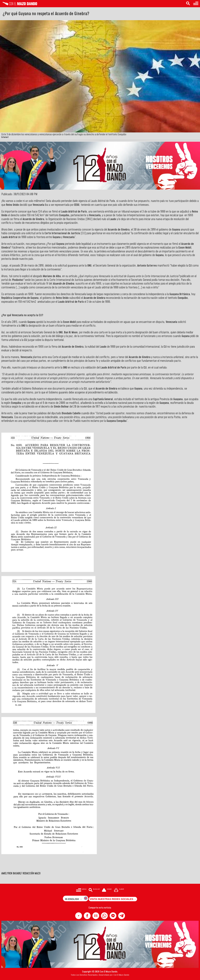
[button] (79, 916)
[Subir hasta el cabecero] (119, 890)
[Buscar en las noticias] (188, 4)
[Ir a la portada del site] (107, 890)
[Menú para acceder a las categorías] (196, 4)
